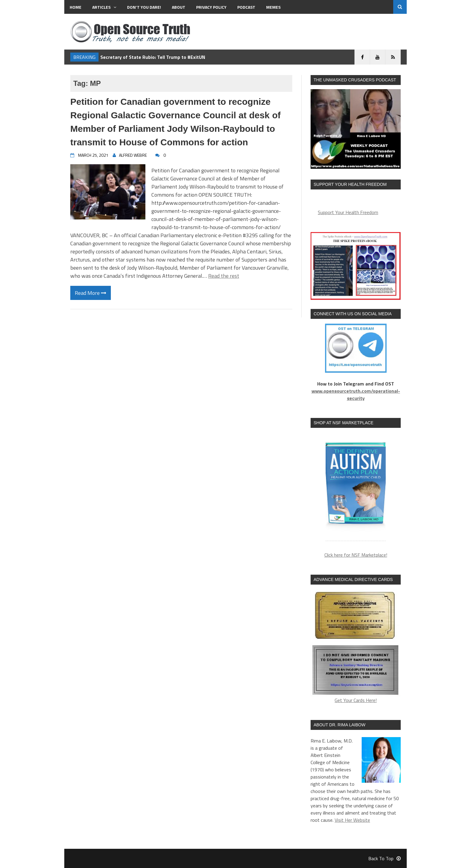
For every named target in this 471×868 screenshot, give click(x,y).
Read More (91, 293)
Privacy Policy (211, 7)
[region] (356, 488)
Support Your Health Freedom (348, 212)
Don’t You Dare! (144, 7)
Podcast (246, 7)
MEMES (273, 7)
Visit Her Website (352, 820)
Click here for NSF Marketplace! (356, 555)
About (179, 7)
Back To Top (384, 858)
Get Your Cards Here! (356, 647)
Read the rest (224, 276)
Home (76, 7)
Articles (104, 7)
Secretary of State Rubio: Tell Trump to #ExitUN (153, 57)
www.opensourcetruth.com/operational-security (356, 395)
